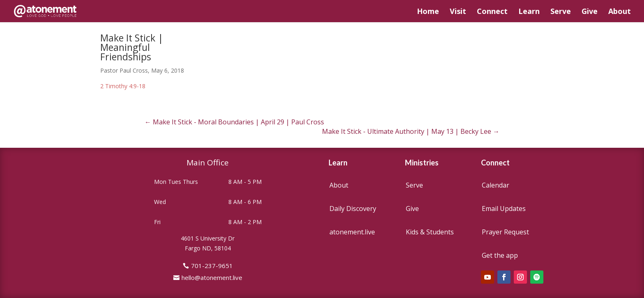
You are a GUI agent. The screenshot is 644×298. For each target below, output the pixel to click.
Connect (492, 12)
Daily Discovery (353, 209)
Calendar (496, 185)
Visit (458, 12)
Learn (529, 12)
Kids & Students (430, 232)
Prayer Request (505, 232)
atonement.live (352, 232)
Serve (561, 12)
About (620, 12)
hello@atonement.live (212, 277)
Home (428, 12)
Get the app (500, 255)
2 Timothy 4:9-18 (123, 86)
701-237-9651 (212, 266)
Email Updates (504, 209)
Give (590, 12)
